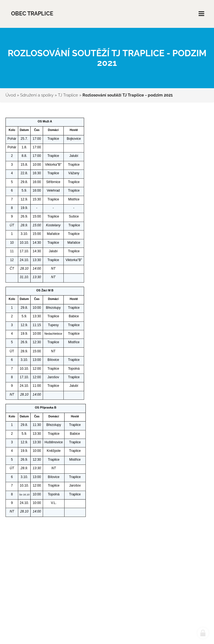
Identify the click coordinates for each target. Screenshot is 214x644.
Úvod (11, 95)
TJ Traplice (68, 95)
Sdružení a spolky (37, 95)
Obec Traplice (32, 14)
